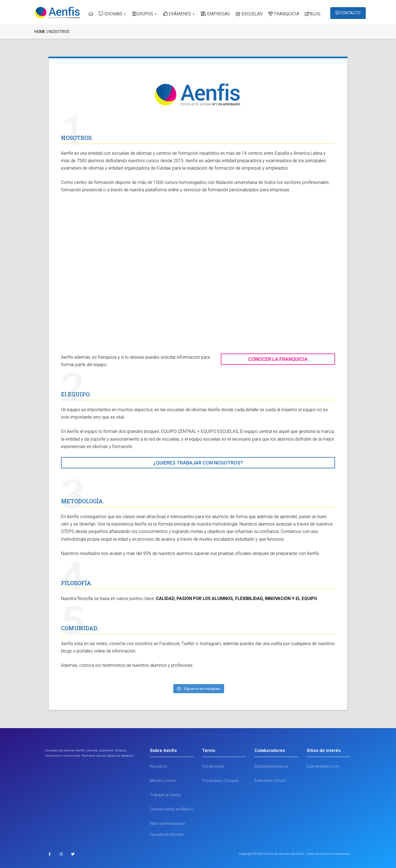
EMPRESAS (215, 14)
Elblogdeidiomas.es (271, 766)
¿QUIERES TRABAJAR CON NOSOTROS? (198, 463)
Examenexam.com (323, 766)
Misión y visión (163, 781)
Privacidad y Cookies (220, 781)
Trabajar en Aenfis (165, 795)
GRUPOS (143, 14)
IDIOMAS (111, 14)
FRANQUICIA (284, 14)
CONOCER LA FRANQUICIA (278, 359)
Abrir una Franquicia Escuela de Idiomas (167, 829)
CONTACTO (348, 13)
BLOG (313, 14)
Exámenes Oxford (270, 781)
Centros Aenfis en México (172, 809)
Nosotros (158, 766)
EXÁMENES (177, 14)
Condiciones (213, 766)
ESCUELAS (249, 14)
